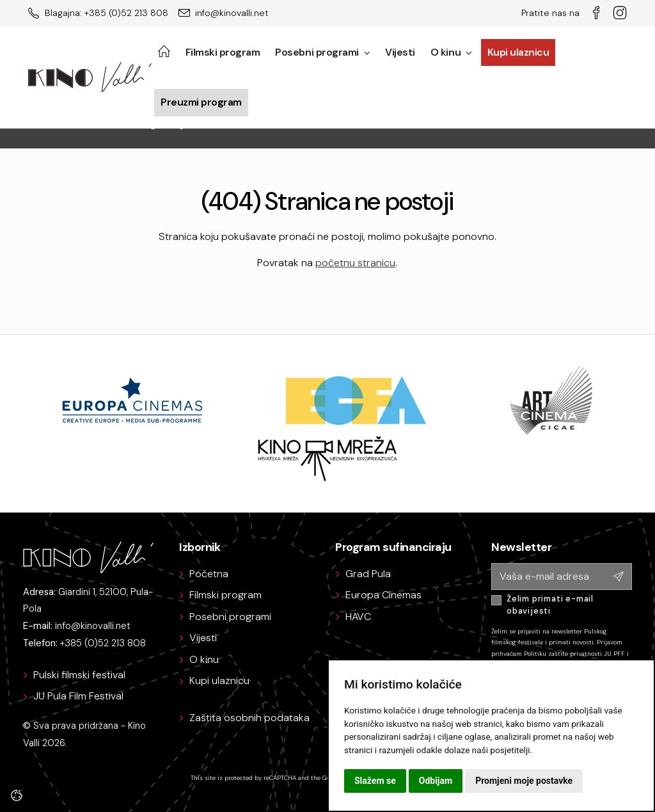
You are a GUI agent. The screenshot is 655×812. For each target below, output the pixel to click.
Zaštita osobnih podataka (249, 718)
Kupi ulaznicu (518, 52)
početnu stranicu (355, 263)
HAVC (358, 617)
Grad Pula (368, 574)
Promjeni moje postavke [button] (524, 781)
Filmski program (223, 52)
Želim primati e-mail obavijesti (550, 605)
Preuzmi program (201, 102)
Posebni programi (322, 52)
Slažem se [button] (375, 781)
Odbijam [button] (436, 781)
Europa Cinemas (383, 595)
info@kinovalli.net (93, 626)
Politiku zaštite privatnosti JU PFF (574, 654)
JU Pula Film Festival (78, 696)
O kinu (451, 52)
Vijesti (400, 52)
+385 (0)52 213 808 (103, 643)
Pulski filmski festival (79, 675)
